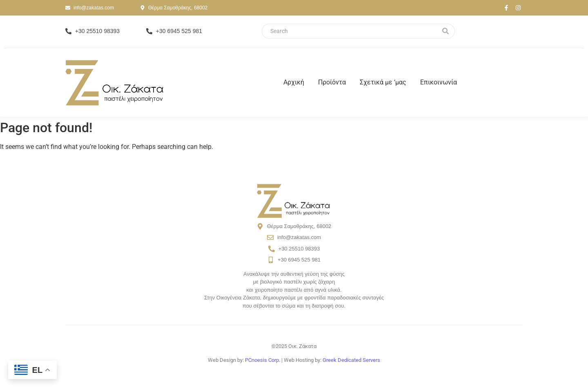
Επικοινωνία (439, 82)
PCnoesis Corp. (263, 360)
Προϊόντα (332, 82)
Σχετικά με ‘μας (383, 82)
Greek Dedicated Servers (351, 360)
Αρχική (294, 82)
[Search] (349, 31)
